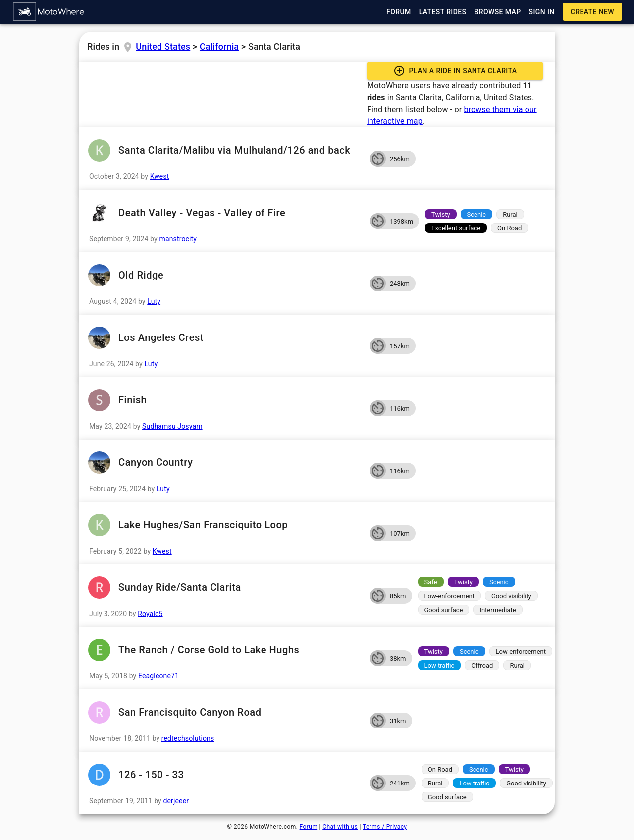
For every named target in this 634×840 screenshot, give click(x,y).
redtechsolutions (188, 738)
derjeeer (176, 801)
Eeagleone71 (158, 676)
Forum (309, 827)
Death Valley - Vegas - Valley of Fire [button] (225, 213)
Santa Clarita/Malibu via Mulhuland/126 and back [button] (225, 150)
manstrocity (178, 239)
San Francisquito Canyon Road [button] (225, 712)
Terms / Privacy (385, 827)
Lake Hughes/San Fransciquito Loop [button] (225, 525)
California (219, 46)
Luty (154, 301)
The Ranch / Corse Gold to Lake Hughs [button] (225, 650)
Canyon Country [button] (225, 463)
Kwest (160, 176)
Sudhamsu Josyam (172, 426)
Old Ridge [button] (225, 275)
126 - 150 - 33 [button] (225, 775)
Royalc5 (150, 614)
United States (163, 46)
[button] (49, 12)
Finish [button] (225, 400)
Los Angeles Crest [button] (225, 338)
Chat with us (340, 827)
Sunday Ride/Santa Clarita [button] (225, 588)
